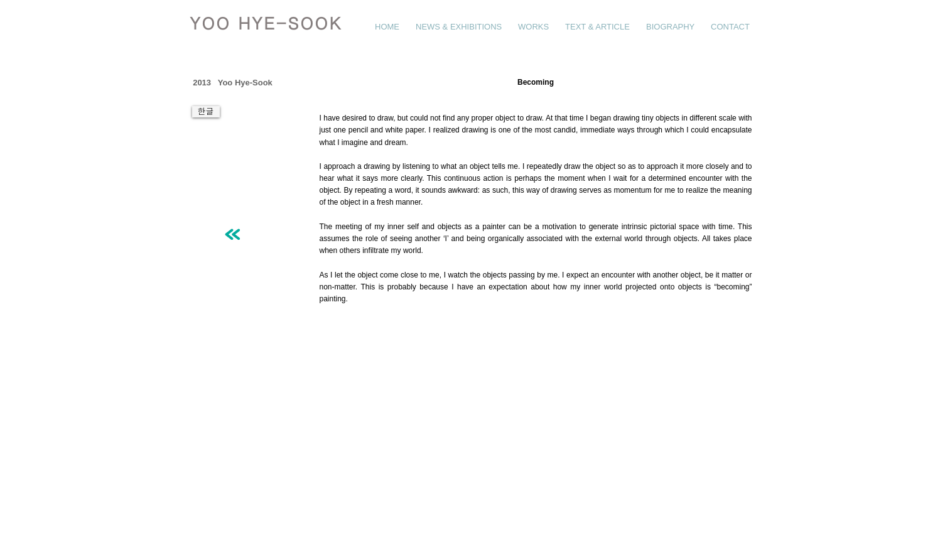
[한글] (206, 112)
